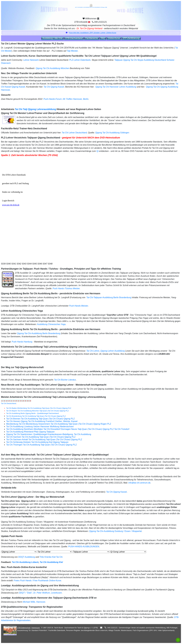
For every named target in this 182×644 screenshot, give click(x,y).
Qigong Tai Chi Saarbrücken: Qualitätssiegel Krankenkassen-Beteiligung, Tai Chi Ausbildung (49, 434)
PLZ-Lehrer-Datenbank (80, 60)
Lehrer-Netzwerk (31, 60)
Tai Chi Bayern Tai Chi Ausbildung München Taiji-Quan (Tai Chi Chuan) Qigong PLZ (37, 411)
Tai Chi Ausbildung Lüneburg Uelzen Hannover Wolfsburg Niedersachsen (40, 426)
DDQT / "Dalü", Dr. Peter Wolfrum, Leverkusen (40, 593)
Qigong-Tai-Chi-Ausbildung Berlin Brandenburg (39, 333)
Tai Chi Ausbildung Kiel (51, 562)
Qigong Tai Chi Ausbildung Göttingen (112, 133)
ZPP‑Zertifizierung (131, 38)
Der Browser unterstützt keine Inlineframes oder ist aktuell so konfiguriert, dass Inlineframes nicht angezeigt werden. (35, 209)
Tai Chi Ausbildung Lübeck (25, 562)
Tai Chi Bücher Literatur (65, 380)
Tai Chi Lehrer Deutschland (74, 133)
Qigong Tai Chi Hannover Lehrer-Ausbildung (115, 87)
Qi (98, 151)
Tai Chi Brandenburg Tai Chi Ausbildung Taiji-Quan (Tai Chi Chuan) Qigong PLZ (36, 416)
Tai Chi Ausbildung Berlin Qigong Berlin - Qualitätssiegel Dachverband (32, 413)
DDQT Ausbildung (27, 557)
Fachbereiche (92, 38)
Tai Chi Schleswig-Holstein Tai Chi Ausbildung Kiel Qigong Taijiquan (37, 442)
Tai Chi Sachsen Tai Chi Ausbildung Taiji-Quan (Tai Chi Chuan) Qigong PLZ (41, 437)
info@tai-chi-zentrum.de (139, 483)
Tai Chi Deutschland (9, 403)
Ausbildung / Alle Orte (52, 38)
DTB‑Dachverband (74, 38)
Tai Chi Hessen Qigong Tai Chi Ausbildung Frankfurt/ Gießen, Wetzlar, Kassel (42, 421)
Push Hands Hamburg (22, 342)
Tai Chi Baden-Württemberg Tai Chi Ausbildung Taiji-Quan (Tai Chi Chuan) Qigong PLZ (39, 408)
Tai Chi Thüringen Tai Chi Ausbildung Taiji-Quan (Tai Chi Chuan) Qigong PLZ (42, 445)
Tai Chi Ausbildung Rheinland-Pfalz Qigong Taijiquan (30, 432)
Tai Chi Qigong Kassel (54, 87)
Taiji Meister (72, 51)
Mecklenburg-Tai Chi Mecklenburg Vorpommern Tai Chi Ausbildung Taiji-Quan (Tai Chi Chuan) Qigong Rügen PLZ (59, 424)
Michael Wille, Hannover (34, 602)
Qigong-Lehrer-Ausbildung (113, 351)
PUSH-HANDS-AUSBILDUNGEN (84, 547)
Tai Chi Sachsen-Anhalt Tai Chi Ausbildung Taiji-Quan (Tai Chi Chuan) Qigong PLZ (44, 440)
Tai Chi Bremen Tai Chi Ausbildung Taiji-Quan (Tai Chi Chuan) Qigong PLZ (40, 419)
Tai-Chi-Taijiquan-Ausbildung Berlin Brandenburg (109, 297)
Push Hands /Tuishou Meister (66, 288)
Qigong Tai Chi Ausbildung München (52, 68)
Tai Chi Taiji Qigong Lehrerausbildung (35, 109)
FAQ (103, 38)
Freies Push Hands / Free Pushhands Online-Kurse (37, 581)
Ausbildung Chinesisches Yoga (51, 324)
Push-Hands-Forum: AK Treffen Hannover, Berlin (66, 99)
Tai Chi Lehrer (93, 351)
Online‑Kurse (114, 38)
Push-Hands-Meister (79, 306)
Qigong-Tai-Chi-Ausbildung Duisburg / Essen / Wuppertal (115, 531)
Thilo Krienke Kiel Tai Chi (51, 557)
